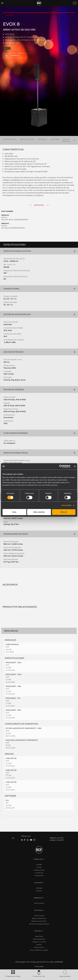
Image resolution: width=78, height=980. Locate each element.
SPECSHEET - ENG (14, 674)
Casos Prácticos (39, 903)
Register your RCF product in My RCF (57, 839)
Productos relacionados (69, 140)
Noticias (39, 945)
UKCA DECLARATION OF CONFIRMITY (22, 740)
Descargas (42, 139)
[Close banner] (75, 466)
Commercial (39, 873)
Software (39, 891)
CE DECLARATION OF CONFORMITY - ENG (24, 728)
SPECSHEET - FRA (13, 686)
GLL (7, 800)
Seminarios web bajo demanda (39, 924)
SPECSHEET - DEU (14, 663)
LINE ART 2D (11, 758)
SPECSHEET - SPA (13, 710)
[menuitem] (39, 967)
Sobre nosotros (39, 947)
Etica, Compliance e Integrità (39, 950)
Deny (14, 512)
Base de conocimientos (39, 921)
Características (10, 139)
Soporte (15, 56)
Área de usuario (39, 916)
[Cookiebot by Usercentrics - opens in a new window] (61, 466)
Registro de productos (39, 918)
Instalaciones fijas (39, 870)
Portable (39, 865)
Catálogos (39, 888)
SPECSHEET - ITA (13, 698)
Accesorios (55, 139)
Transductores (39, 876)
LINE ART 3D (11, 782)
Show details (67, 505)
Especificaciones (27, 139)
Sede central (39, 936)
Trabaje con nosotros (39, 942)
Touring (39, 867)
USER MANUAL (12, 644)
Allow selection (39, 512)
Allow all (64, 512)
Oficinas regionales (39, 939)
